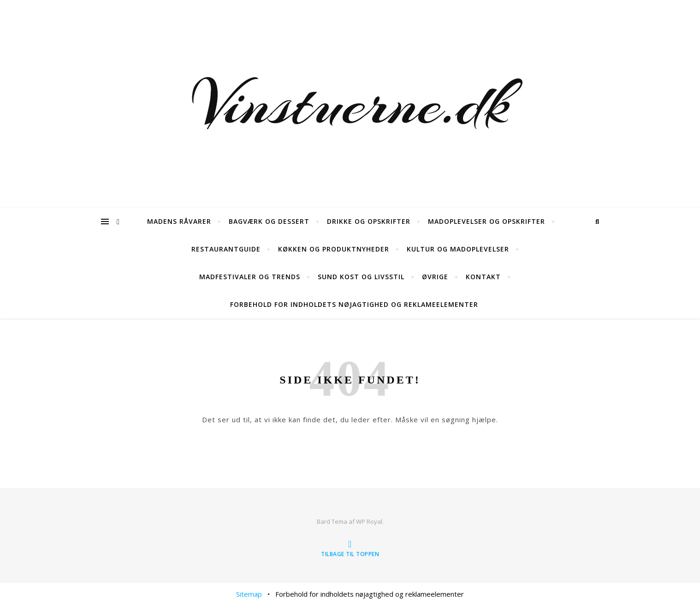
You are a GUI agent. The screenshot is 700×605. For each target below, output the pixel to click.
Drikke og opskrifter (369, 221)
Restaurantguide (226, 249)
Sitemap (249, 594)
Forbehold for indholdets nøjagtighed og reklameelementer (354, 304)
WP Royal (369, 521)
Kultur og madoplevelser (458, 249)
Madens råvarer (179, 221)
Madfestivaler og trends (250, 277)
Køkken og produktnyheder (334, 249)
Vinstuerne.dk (350, 104)
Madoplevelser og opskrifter (486, 221)
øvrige (435, 277)
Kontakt (483, 277)
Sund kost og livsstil (361, 277)
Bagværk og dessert (269, 221)
